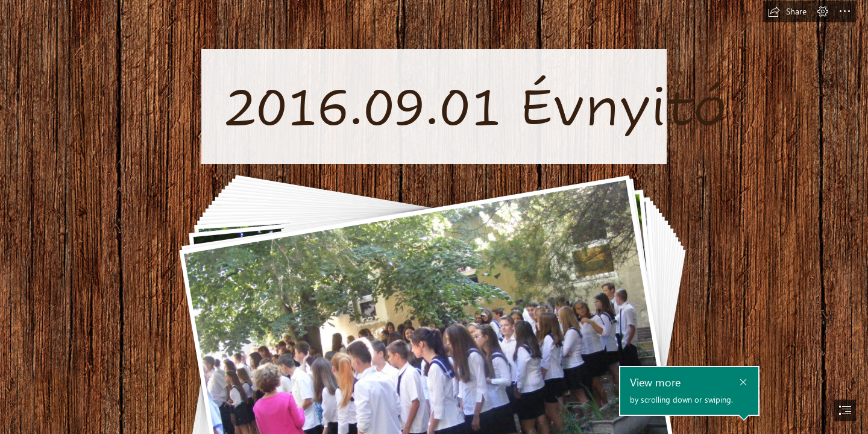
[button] (787, 11)
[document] (434, 217)
